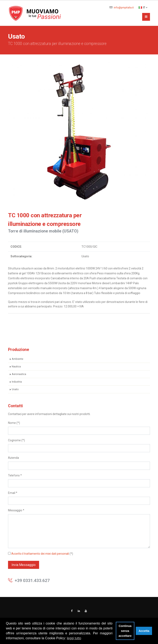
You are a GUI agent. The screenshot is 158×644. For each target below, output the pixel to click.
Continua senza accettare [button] (125, 631)
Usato (15, 389)
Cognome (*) (16, 440)
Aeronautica (19, 374)
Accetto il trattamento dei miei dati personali (40, 554)
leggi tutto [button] (74, 638)
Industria (17, 382)
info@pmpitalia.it (124, 7)
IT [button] (143, 7)
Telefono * (15, 475)
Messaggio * (16, 510)
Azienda (13, 458)
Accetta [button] (144, 631)
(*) (41, 554)
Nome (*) (14, 423)
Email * (13, 493)
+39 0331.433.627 (32, 581)
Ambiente (17, 359)
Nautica (16, 366)
